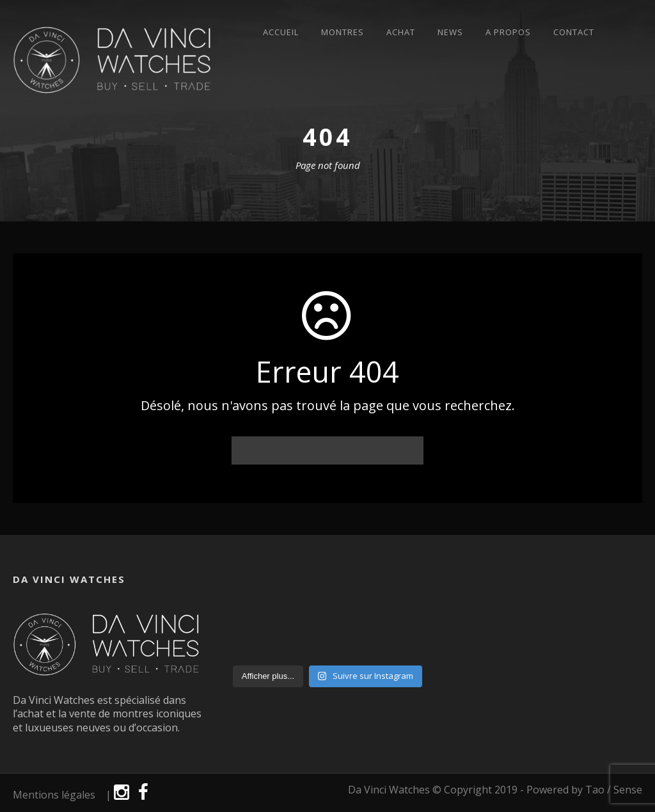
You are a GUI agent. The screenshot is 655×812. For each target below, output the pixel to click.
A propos (508, 32)
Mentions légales (54, 795)
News (450, 32)
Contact (574, 32)
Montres (343, 32)
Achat (401, 32)
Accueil (281, 32)
